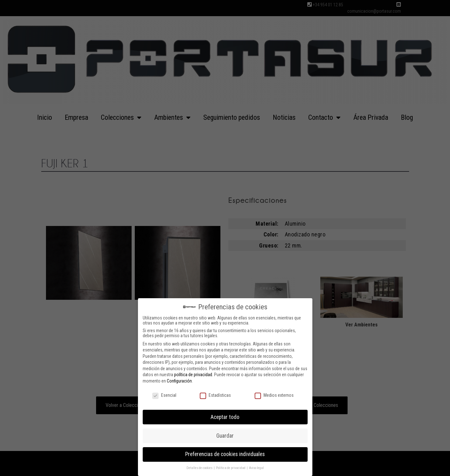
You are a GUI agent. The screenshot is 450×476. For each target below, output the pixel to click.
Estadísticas (215, 394)
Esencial (164, 394)
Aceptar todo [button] (225, 416)
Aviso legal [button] (256, 467)
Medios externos (274, 394)
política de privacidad (193, 374)
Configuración (179, 380)
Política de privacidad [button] (231, 467)
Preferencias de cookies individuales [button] (225, 453)
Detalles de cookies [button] (200, 467)
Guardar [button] (225, 434)
